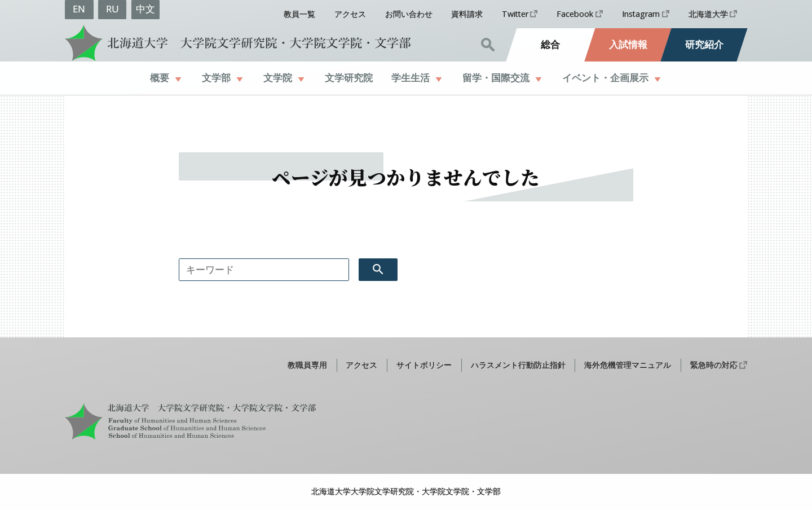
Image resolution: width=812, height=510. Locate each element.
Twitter (515, 14)
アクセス (350, 14)
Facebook (575, 14)
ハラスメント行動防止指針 (518, 365)
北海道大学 (708, 14)
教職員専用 (307, 365)
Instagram (641, 14)
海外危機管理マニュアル (628, 365)
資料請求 (467, 14)
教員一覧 (299, 14)
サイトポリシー (424, 365)
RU (112, 9)
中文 (145, 9)
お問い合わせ (409, 14)
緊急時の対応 (714, 365)
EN (79, 9)
